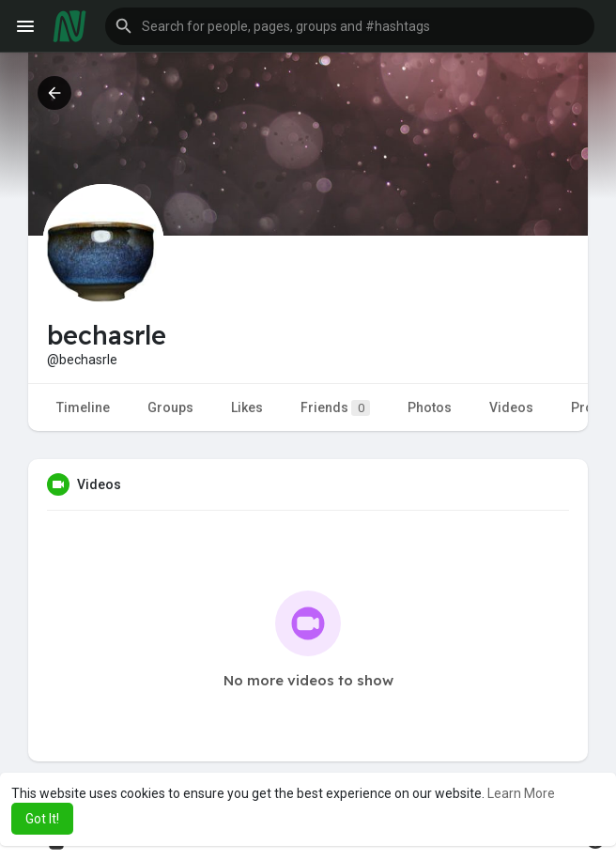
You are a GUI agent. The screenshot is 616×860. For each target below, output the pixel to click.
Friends (335, 408)
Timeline (83, 407)
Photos (430, 407)
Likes (247, 407)
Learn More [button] (521, 793)
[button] (350, 26)
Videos (511, 407)
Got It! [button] (42, 819)
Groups (170, 407)
